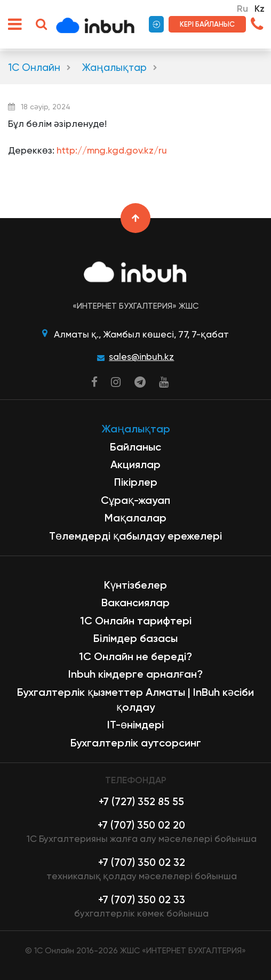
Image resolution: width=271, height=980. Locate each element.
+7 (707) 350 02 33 (142, 900)
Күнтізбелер (135, 585)
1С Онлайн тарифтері (136, 621)
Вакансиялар (135, 603)
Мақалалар (135, 518)
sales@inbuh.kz (141, 357)
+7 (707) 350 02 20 (141, 825)
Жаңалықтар (114, 67)
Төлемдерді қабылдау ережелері (135, 536)
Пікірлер (136, 482)
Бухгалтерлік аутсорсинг (136, 743)
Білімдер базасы (135, 638)
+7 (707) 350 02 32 (142, 862)
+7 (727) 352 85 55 (141, 802)
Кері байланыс (207, 24)
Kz (260, 9)
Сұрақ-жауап (135, 500)
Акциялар (135, 464)
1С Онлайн (34, 67)
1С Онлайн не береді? (135, 656)
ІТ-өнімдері (135, 725)
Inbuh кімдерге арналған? (135, 674)
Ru (242, 9)
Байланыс (135, 447)
